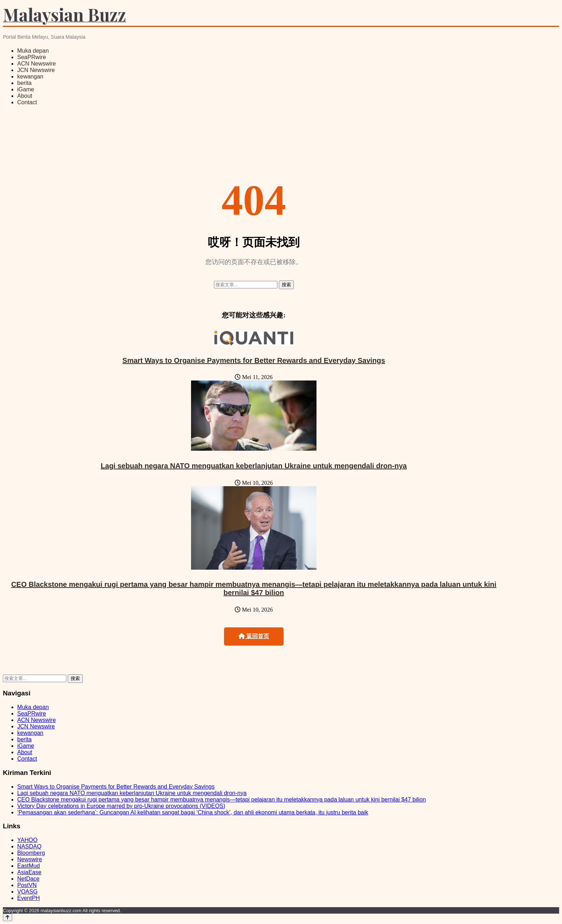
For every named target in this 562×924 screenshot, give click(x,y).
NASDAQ (29, 846)
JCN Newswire (36, 70)
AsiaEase (29, 872)
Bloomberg (31, 853)
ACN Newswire (37, 64)
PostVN (27, 885)
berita (24, 83)
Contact (27, 102)
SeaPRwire (32, 57)
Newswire (30, 859)
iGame (26, 89)
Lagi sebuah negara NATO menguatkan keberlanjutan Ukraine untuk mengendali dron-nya (254, 466)
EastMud (28, 866)
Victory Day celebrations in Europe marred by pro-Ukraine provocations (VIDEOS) (121, 806)
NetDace (28, 879)
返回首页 (254, 636)
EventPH (28, 898)
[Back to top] (8, 917)
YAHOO (27, 840)
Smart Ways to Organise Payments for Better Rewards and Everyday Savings (254, 360)
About (25, 96)
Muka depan (33, 51)
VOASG (27, 892)
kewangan (30, 76)
